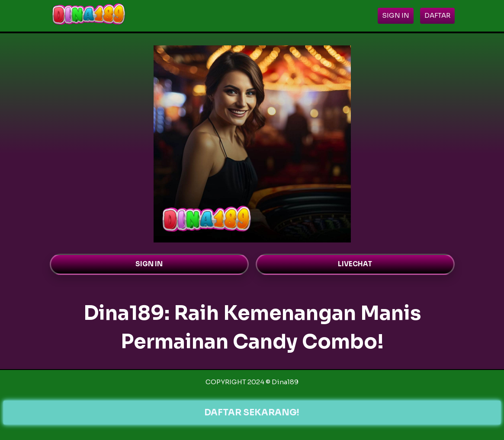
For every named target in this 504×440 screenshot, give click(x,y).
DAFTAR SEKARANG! (252, 413)
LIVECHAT (355, 264)
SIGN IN (149, 264)
